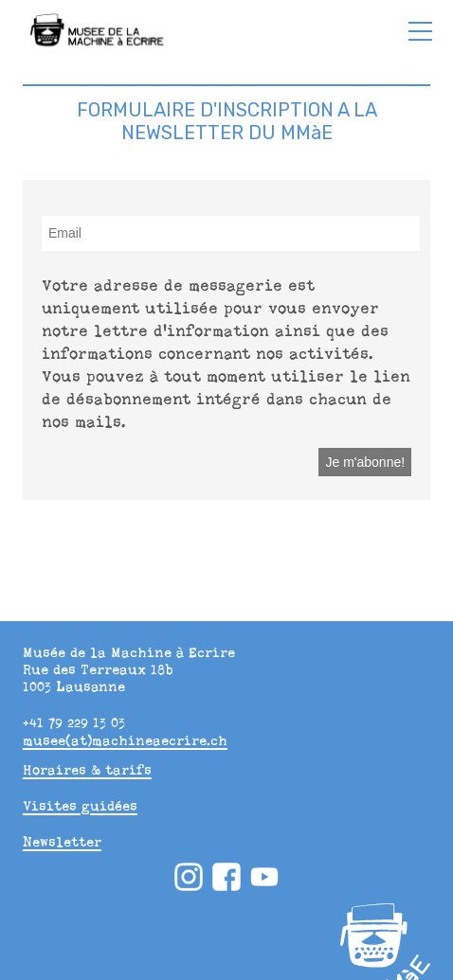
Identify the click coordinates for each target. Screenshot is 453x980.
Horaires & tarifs (87, 770)
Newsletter (62, 842)
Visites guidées (80, 806)
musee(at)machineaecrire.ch (125, 740)
